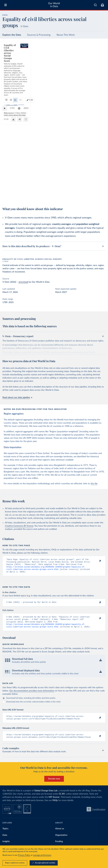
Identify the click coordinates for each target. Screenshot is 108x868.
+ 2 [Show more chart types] (39, 60)
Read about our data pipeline (17, 397)
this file (94, 484)
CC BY (33, 199)
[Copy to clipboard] (97, 561)
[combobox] (95, 5)
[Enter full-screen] (93, 198)
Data (5, 840)
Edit (91, 60)
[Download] (61, 198)
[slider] (21, 192)
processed (23, 282)
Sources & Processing (39, 35)
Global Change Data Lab (46, 796)
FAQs (55, 805)
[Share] (76, 198)
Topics (5, 834)
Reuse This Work (66, 35)
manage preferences (42, 855)
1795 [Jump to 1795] (14, 192)
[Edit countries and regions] (90, 61)
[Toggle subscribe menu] (102, 5)
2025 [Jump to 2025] (100, 192)
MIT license (54, 802)
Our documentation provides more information (32, 694)
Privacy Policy (24, 855)
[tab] (10, 61)
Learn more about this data (39, 197)
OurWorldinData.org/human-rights (17, 199)
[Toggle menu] (6, 5)
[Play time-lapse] (6, 192)
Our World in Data (54, 5)
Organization (61, 840)
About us (60, 834)
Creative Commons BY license (19, 526)
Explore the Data (12, 35)
